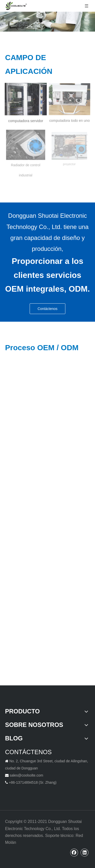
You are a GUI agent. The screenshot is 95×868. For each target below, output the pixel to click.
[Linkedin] (85, 852)
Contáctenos (48, 309)
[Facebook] (74, 852)
